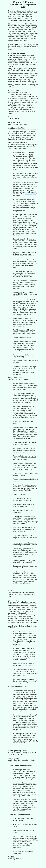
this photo (31, 639)
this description (30, 194)
